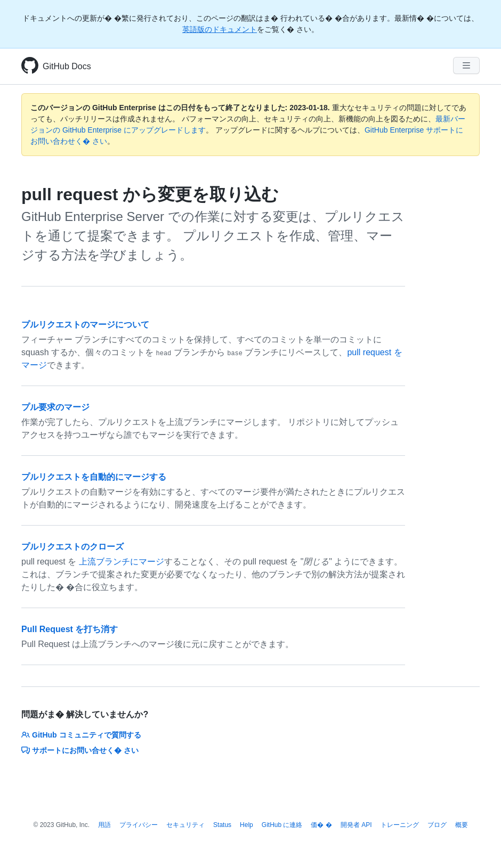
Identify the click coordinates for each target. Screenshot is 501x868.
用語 (104, 825)
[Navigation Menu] (466, 65)
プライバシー (139, 825)
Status (222, 825)
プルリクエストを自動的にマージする (94, 477)
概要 (462, 825)
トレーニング (400, 825)
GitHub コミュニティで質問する (81, 735)
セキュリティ (185, 825)
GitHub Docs (67, 66)
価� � (321, 825)
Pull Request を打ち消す (70, 629)
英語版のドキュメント (220, 29)
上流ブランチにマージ (122, 562)
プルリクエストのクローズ (72, 547)
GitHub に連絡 (282, 825)
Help (247, 825)
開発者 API (356, 825)
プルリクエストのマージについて (85, 325)
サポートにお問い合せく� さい (80, 750)
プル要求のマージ (55, 407)
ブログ (437, 825)
